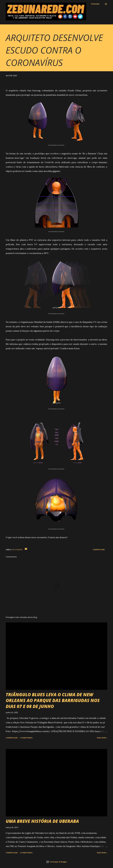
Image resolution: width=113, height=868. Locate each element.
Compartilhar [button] (99, 550)
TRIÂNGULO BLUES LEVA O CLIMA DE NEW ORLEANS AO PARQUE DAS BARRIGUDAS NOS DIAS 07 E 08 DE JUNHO (53, 700)
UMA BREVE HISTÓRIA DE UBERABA (42, 821)
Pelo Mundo (17, 550)
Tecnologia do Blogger (56, 862)
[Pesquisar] (95, 4)
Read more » (102, 738)
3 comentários (26, 738)
